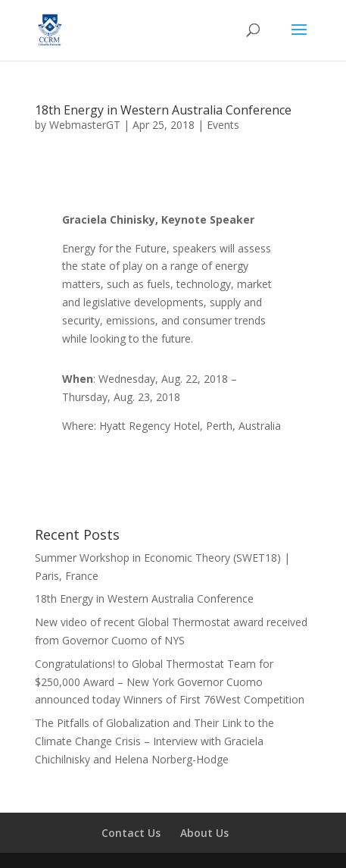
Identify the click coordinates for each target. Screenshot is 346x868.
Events (223, 125)
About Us (204, 833)
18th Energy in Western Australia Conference (163, 110)
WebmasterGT (85, 125)
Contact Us (131, 833)
